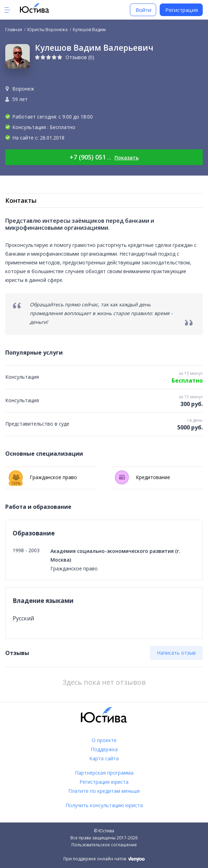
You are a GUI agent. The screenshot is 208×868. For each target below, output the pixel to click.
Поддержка (104, 749)
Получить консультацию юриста (104, 805)
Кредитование (143, 477)
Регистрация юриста (104, 782)
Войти (143, 10)
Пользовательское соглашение (104, 845)
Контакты (21, 200)
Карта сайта (104, 758)
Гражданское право (43, 477)
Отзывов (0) (80, 57)
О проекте (104, 740)
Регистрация (182, 10)
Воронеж (23, 89)
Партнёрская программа (104, 773)
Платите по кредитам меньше (104, 791)
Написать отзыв (176, 653)
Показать (127, 158)
